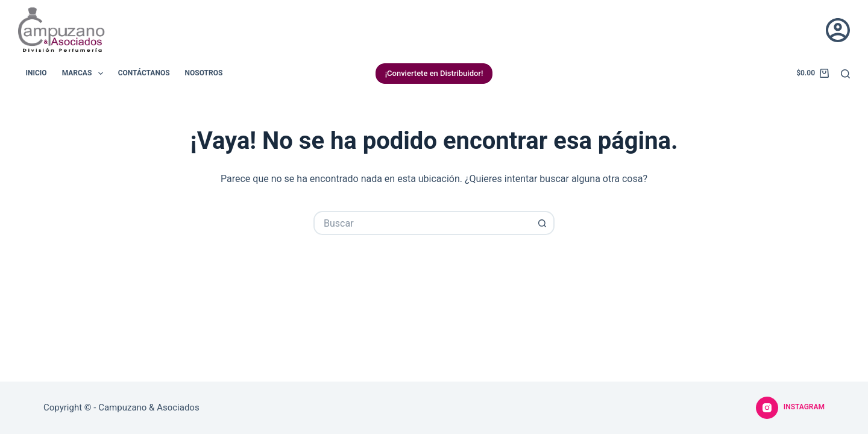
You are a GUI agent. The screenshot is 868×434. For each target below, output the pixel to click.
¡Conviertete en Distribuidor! (434, 73)
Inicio (36, 73)
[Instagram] (790, 408)
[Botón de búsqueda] (542, 223)
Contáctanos (144, 73)
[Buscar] (845, 74)
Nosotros (204, 73)
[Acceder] (838, 30)
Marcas (85, 74)
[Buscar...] (422, 223)
